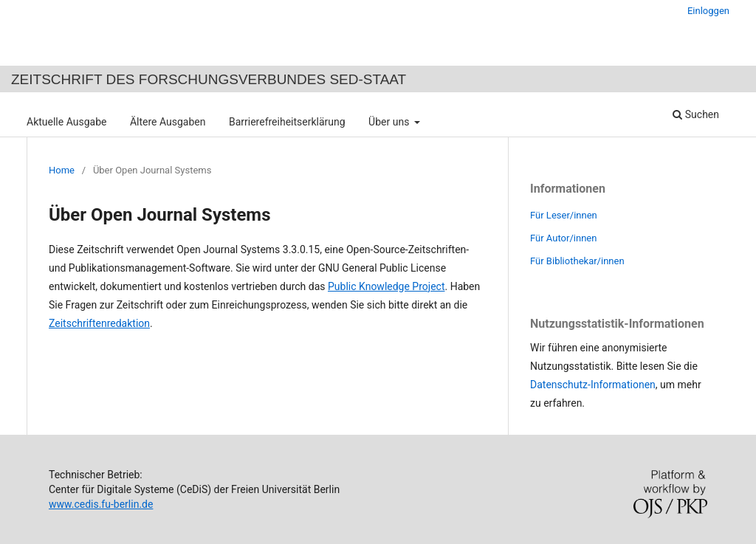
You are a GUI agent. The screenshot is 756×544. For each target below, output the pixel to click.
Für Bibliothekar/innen (577, 261)
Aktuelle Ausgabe (66, 122)
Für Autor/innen (563, 238)
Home (62, 170)
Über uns (390, 122)
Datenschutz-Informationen (593, 385)
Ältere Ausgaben (168, 122)
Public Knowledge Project (386, 286)
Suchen (696, 114)
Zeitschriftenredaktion (99, 323)
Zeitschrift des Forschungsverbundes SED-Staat (209, 79)
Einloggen (708, 11)
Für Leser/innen (564, 215)
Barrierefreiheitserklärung (287, 122)
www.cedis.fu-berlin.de (101, 504)
